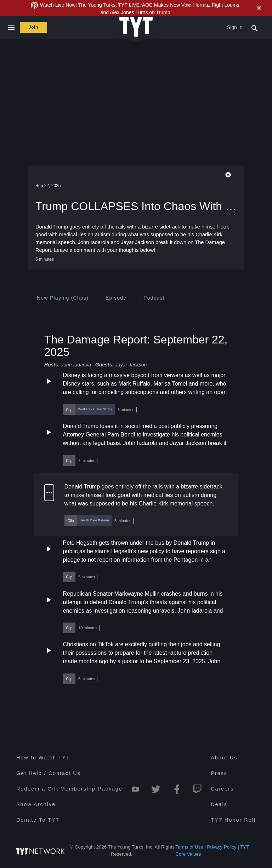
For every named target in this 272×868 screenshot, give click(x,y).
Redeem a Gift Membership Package (69, 789)
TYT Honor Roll (233, 820)
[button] (136, 393)
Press (219, 773)
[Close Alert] (259, 8)
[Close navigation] (11, 28)
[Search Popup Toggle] (255, 28)
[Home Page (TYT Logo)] (136, 27)
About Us (224, 758)
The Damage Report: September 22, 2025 (136, 346)
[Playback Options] (229, 175)
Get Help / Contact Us (49, 773)
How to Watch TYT (43, 758)
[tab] (63, 298)
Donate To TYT (38, 820)
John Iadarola (76, 365)
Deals (219, 804)
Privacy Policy (222, 847)
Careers (222, 789)
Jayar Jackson (131, 365)
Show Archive (36, 804)
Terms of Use (189, 847)
